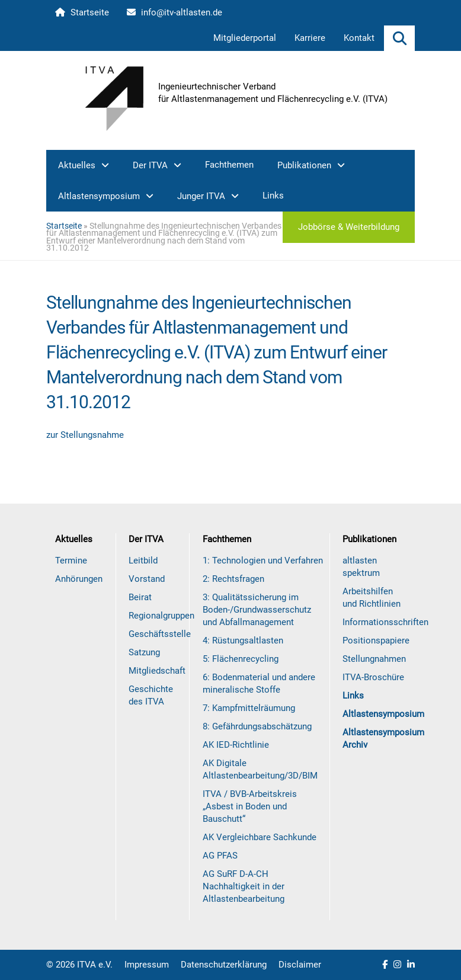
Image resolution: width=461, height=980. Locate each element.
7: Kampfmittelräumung (249, 708)
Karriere (310, 38)
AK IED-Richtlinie (236, 745)
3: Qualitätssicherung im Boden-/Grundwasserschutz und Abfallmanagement (257, 610)
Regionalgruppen (161, 616)
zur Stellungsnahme (85, 435)
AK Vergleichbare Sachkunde (260, 837)
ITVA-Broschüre (373, 677)
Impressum (147, 965)
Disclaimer (300, 965)
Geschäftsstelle (160, 634)
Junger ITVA (201, 196)
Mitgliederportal (245, 38)
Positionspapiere (376, 640)
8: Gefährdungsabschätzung (257, 726)
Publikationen (304, 165)
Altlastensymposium (99, 196)
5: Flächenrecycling (241, 659)
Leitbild (143, 561)
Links (273, 196)
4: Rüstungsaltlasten (243, 640)
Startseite (82, 12)
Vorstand (147, 579)
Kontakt (359, 38)
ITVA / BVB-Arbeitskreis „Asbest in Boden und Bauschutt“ (250, 806)
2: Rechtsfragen (233, 579)
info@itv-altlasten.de (175, 12)
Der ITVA (150, 165)
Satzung (144, 652)
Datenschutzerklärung (224, 965)
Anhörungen (79, 579)
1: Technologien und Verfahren (263, 561)
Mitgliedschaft (157, 671)
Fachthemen (229, 165)
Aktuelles (77, 165)
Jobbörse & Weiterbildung (349, 227)
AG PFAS (220, 856)
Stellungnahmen (374, 659)
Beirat (140, 597)
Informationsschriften (385, 622)
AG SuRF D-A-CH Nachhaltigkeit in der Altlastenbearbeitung (244, 886)
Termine (71, 561)
